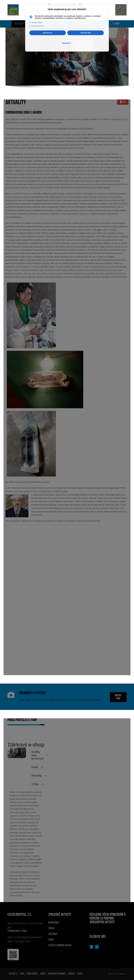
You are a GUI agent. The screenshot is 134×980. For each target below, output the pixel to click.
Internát (53, 934)
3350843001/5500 (17, 931)
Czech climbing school (60, 945)
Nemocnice (54, 923)
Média (43, 974)
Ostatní (71, 974)
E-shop (116, 24)
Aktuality (19, 24)
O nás (22, 974)
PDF (123, 102)
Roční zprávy (32, 974)
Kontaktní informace (57, 974)
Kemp (51, 940)
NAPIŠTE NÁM (118, 697)
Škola (51, 928)
